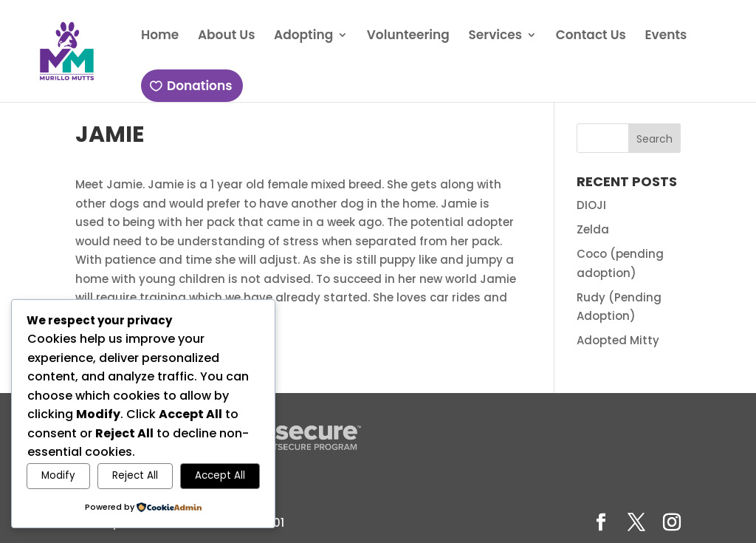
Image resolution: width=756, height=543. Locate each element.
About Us (225, 37)
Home (158, 37)
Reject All (135, 475)
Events (664, 37)
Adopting (302, 37)
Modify (58, 475)
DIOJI (591, 205)
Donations (198, 86)
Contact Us (589, 37)
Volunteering (407, 37)
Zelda (593, 229)
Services (494, 37)
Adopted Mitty (618, 340)
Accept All (220, 475)
